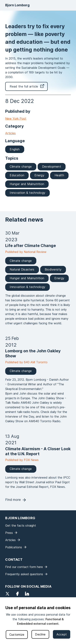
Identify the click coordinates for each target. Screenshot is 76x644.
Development (52, 167)
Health (59, 175)
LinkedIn (27, 594)
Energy (39, 175)
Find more (13, 500)
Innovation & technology (27, 193)
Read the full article (24, 86)
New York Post (16, 118)
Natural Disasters (22, 269)
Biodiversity (53, 269)
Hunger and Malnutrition (27, 184)
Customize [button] (17, 635)
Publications (14, 547)
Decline (40, 634)
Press (9, 533)
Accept (62, 634)
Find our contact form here (24, 567)
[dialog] (38, 621)
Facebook (17, 594)
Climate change (21, 167)
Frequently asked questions (24, 574)
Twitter (7, 594)
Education (17, 175)
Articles (10, 133)
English (15, 149)
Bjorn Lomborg (17, 5)
